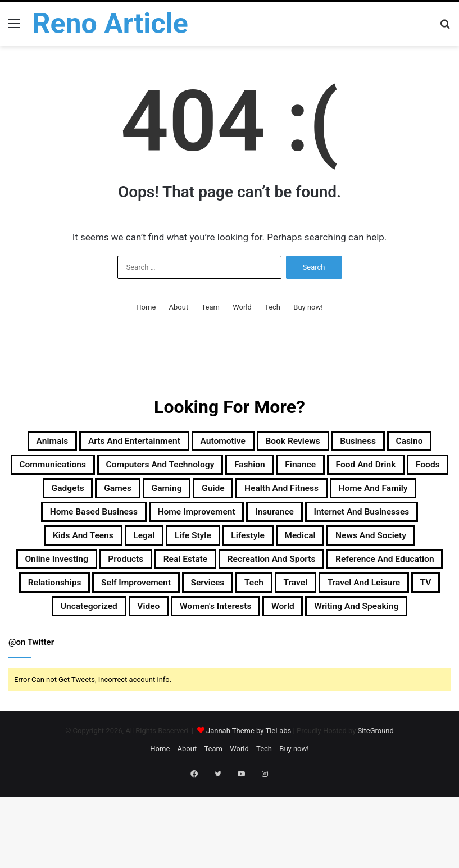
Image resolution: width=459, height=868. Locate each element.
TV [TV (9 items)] (427, 658)
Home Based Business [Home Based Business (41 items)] (132, 551)
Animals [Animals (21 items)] (72, 443)
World (242, 307)
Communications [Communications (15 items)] (212, 470)
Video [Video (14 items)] (129, 685)
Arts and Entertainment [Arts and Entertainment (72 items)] (174, 443)
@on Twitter (31, 723)
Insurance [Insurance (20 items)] (358, 551)
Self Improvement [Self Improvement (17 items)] (70, 658)
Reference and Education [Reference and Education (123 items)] (252, 631)
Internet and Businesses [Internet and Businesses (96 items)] (87, 578)
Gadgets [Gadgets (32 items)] (339, 497)
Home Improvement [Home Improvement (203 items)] (261, 551)
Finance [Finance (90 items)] (123, 497)
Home (146, 307)
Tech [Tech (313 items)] (215, 658)
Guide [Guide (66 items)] (146, 524)
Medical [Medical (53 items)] (47, 605)
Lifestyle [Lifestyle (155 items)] (412, 578)
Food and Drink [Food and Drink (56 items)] (204, 497)
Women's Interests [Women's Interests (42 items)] (212, 685)
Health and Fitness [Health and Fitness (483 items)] (230, 524)
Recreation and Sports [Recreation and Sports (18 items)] (110, 631)
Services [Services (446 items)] (159, 658)
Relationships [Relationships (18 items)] (372, 631)
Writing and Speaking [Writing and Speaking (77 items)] (386, 685)
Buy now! (308, 307)
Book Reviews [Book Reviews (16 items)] (372, 443)
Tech (272, 307)
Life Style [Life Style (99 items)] (345, 578)
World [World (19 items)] (295, 685)
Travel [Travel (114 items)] (265, 658)
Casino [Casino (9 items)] (129, 470)
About (179, 307)
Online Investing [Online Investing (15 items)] (244, 605)
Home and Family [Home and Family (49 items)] (345, 524)
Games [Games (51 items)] (400, 497)
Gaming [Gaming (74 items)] (89, 524)
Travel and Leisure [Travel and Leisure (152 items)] (350, 658)
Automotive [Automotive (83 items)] (285, 443)
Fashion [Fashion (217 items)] (61, 497)
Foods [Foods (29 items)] (280, 497)
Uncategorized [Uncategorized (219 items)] (55, 685)
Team (210, 307)
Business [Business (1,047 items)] (66, 470)
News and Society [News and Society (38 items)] (135, 605)
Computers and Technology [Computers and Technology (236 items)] (347, 470)
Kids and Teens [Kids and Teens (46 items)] (210, 578)
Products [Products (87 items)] (330, 605)
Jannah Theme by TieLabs (249, 812)
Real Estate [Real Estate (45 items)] (403, 605)
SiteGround (376, 812)
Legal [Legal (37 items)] (285, 578)
